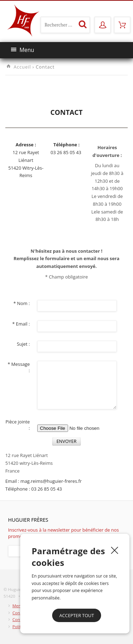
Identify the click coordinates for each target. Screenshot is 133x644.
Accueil (22, 67)
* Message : (19, 367)
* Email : (21, 324)
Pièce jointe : (18, 425)
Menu (23, 50)
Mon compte (102, 22)
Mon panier (122, 22)
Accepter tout (77, 615)
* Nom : (22, 303)
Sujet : (23, 344)
